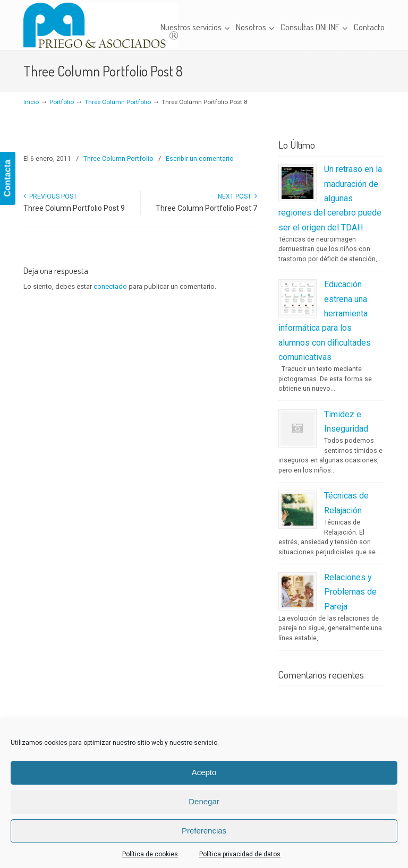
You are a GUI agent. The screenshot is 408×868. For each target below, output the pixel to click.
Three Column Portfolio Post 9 (74, 208)
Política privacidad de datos (240, 854)
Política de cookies (150, 854)
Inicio (31, 102)
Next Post (237, 196)
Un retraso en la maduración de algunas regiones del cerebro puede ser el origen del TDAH (330, 198)
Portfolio (62, 102)
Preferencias (204, 831)
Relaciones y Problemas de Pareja (350, 592)
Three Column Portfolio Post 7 (206, 208)
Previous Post (50, 196)
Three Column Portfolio (118, 102)
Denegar (204, 801)
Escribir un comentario (200, 159)
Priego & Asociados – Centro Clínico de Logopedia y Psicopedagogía (101, 25)
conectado (110, 286)
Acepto (204, 772)
